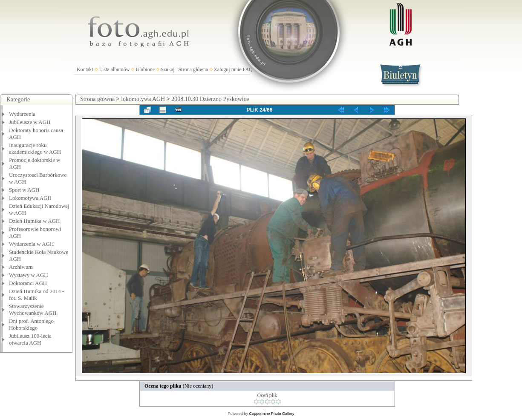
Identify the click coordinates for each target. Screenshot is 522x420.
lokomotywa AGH (143, 99)
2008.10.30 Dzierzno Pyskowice (210, 99)
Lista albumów (115, 69)
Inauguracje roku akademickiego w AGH (35, 148)
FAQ (248, 69)
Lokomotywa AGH (30, 198)
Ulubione (145, 69)
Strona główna (193, 69)
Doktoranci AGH (28, 283)
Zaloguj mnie (228, 69)
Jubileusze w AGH (30, 122)
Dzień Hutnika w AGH (35, 221)
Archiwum (21, 267)
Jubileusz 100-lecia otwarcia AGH (30, 339)
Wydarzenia (22, 114)
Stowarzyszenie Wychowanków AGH (33, 309)
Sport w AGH (24, 190)
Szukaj (168, 69)
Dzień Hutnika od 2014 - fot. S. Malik (36, 295)
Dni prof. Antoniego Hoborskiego (31, 324)
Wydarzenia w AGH (31, 244)
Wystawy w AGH (29, 275)
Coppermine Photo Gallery (271, 414)
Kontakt (85, 69)
